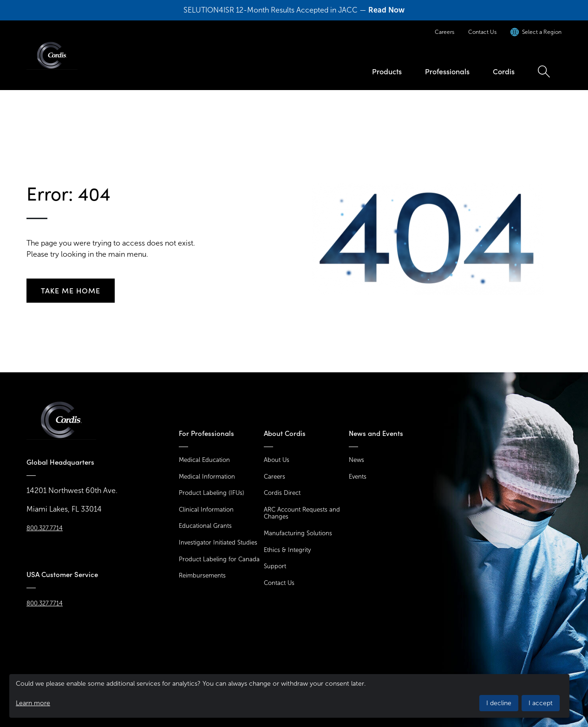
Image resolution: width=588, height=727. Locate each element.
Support (275, 566)
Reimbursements (202, 575)
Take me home (71, 291)
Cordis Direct (282, 493)
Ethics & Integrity (287, 550)
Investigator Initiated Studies (218, 542)
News (356, 460)
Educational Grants (205, 526)
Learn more (33, 703)
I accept (541, 703)
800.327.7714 (45, 528)
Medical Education (204, 460)
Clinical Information (206, 510)
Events (358, 477)
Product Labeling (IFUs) (212, 493)
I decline (499, 703)
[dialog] (289, 696)
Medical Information (207, 477)
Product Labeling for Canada (219, 559)
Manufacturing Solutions (298, 533)
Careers (444, 32)
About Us (277, 460)
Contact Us (482, 32)
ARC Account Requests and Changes (302, 513)
